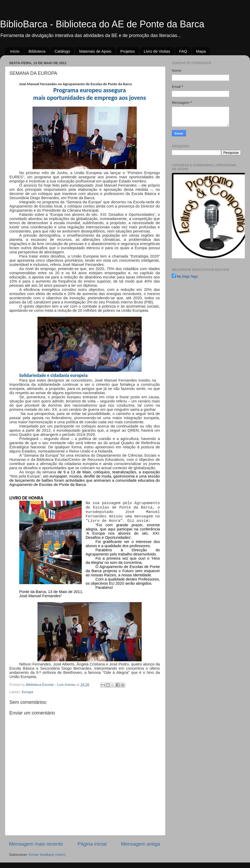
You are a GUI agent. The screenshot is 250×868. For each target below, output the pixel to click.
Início (15, 51)
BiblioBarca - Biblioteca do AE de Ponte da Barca (102, 24)
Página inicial (92, 844)
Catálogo (62, 51)
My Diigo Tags (187, 277)
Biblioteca (37, 51)
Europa (27, 692)
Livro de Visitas (157, 51)
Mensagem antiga (141, 844)
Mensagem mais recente (36, 844)
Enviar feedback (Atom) (47, 855)
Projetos (127, 51)
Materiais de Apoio (95, 51)
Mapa (201, 51)
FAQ (183, 51)
